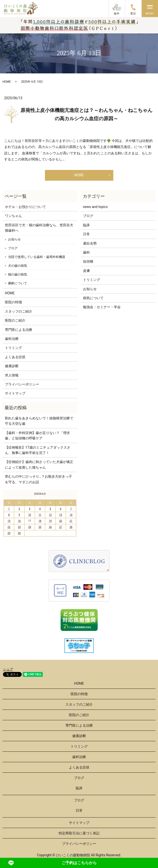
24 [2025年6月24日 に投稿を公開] (30, 527)
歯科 (86, 252)
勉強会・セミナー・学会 (102, 307)
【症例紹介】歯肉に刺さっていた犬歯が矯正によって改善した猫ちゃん (39, 464)
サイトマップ (15, 393)
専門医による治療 (19, 330)
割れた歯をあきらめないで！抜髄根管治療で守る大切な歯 (39, 421)
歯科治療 (12, 339)
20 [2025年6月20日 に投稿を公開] (61, 521)
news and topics (95, 207)
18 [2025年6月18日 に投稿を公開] (40, 521)
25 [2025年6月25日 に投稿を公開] (40, 527)
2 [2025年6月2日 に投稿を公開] (19, 509)
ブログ (13, 248)
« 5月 (9, 494)
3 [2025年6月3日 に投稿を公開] (30, 509)
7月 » (71, 494)
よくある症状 (15, 357)
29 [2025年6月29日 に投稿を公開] (9, 533)
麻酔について (18, 283)
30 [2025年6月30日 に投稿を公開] (19, 533)
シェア (8, 669)
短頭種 (88, 261)
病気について (93, 298)
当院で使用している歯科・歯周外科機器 (37, 257)
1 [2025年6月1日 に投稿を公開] (9, 509)
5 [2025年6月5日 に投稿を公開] (50, 509)
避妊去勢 (90, 243)
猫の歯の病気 (18, 274)
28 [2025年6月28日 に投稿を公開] (71, 527)
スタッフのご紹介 (19, 311)
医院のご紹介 (15, 320)
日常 (86, 234)
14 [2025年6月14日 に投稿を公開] (71, 515)
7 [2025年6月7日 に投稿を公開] (71, 509)
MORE (79, 175)
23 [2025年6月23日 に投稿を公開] (19, 527)
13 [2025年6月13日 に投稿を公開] (61, 515)
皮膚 (86, 271)
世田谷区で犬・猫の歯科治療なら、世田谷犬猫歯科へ (39, 228)
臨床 (86, 225)
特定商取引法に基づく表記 (79, 833)
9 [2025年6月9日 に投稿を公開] (19, 515)
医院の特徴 (13, 302)
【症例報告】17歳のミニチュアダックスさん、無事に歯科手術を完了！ (38, 450)
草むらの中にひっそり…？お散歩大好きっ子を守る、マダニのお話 (38, 479)
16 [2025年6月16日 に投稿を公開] (19, 521)
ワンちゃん (13, 216)
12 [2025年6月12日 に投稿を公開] (50, 515)
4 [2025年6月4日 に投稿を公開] (40, 509)
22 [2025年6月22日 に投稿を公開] (9, 527)
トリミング (13, 348)
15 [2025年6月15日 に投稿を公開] (9, 521)
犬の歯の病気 (18, 266)
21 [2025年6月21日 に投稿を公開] (71, 521)
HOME (7, 82)
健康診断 (12, 366)
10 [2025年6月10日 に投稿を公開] (30, 515)
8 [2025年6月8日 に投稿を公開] (9, 515)
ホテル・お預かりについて (25, 207)
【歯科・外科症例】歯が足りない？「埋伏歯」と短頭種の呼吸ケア (37, 435)
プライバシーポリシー (22, 384)
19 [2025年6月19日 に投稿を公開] (50, 521)
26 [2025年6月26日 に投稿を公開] (50, 527)
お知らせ (14, 239)
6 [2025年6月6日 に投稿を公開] (61, 509)
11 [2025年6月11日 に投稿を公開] (40, 515)
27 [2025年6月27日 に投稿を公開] (61, 527)
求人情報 (12, 375)
